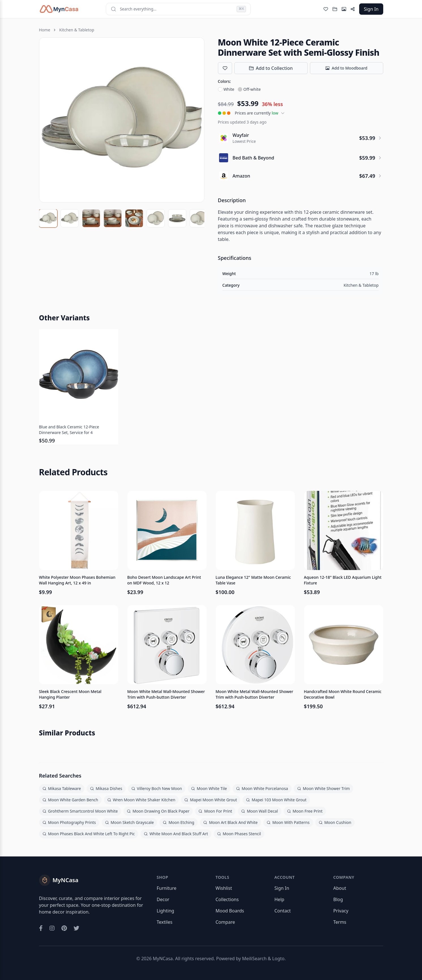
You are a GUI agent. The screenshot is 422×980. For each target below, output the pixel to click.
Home (45, 30)
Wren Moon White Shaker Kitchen (141, 800)
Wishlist (224, 888)
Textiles (165, 922)
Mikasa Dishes (106, 788)
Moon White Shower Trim (324, 788)
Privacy (341, 911)
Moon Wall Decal (260, 811)
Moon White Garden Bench (70, 800)
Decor (163, 899)
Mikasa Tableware (62, 788)
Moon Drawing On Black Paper (158, 811)
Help (279, 899)
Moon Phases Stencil (239, 834)
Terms (340, 922)
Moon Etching (178, 822)
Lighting (166, 911)
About (340, 888)
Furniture (167, 888)
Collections (227, 899)
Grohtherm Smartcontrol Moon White (80, 811)
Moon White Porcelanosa (262, 788)
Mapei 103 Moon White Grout (276, 800)
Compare (225, 922)
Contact (283, 911)
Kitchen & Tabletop (77, 30)
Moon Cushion (335, 822)
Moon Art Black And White (230, 822)
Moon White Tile (209, 788)
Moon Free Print (305, 811)
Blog (338, 899)
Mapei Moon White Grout (211, 800)
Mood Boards (230, 911)
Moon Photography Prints (69, 822)
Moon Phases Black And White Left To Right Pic (89, 834)
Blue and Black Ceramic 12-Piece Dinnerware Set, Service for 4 (69, 430)
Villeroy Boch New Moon (157, 788)
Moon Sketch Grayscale (129, 822)
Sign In (371, 9)
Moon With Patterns (288, 822)
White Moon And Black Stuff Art (176, 834)
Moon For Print (215, 811)
